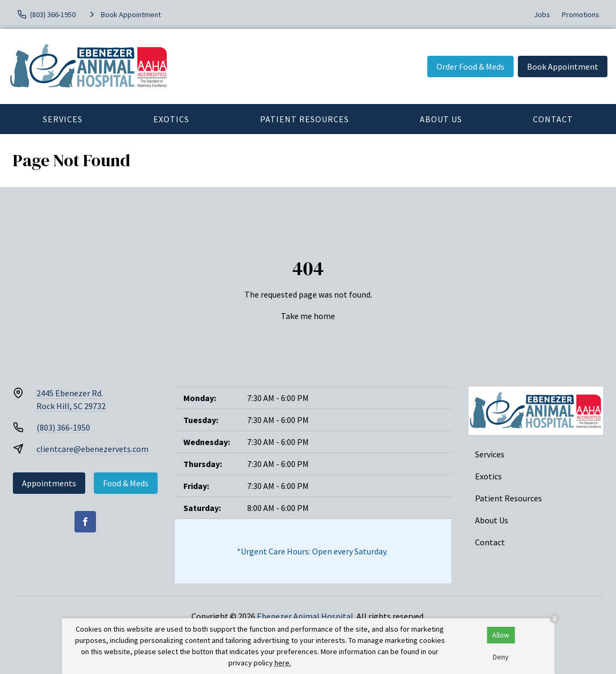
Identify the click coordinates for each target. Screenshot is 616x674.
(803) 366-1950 (63, 427)
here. (283, 663)
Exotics (171, 119)
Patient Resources (305, 119)
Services (63, 119)
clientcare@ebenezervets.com (92, 449)
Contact (553, 119)
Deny (501, 657)
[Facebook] (85, 522)
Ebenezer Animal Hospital (305, 616)
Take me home (308, 316)
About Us (441, 119)
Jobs (542, 14)
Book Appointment (563, 66)
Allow (501, 635)
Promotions (581, 14)
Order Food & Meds (470, 66)
